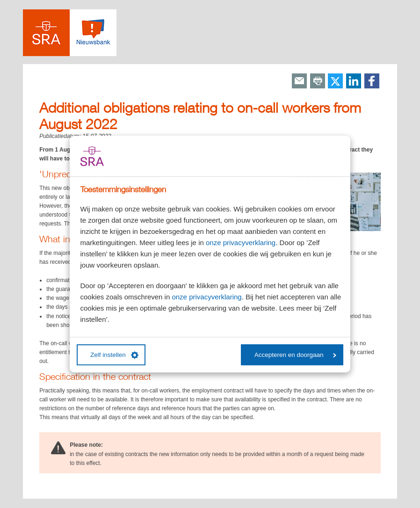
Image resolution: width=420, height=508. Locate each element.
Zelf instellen (114, 355)
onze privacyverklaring (241, 243)
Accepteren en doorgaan (295, 355)
